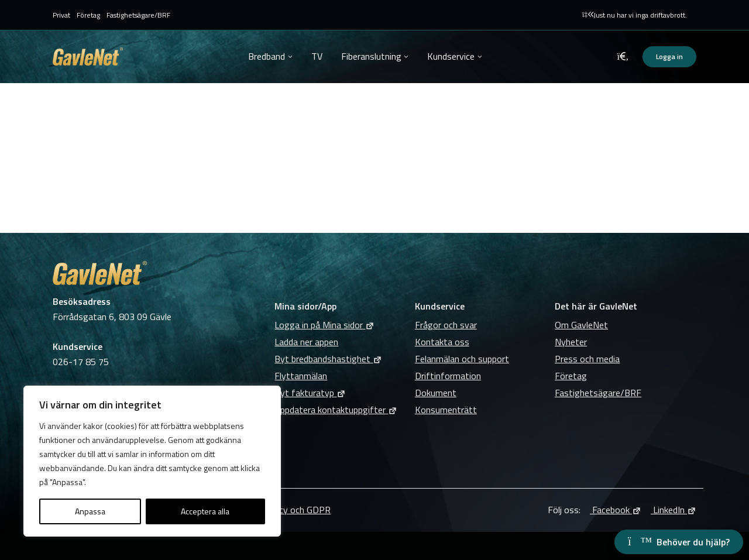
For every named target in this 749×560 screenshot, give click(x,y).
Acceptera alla (205, 511)
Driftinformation (448, 376)
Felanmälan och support (462, 359)
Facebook (616, 510)
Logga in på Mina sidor (324, 325)
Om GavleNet (581, 325)
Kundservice (451, 56)
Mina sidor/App (305, 306)
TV (317, 56)
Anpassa (90, 511)
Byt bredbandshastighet (328, 359)
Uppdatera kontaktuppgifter (336, 410)
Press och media (587, 359)
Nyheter (571, 342)
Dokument (436, 393)
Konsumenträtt (446, 410)
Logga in (669, 56)
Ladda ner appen (306, 342)
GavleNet (88, 56)
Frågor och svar (446, 325)
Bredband (267, 56)
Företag (88, 15)
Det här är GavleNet (596, 306)
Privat (61, 15)
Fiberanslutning (371, 56)
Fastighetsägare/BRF (138, 15)
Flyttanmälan (301, 376)
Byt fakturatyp (310, 393)
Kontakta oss (442, 342)
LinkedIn (674, 510)
